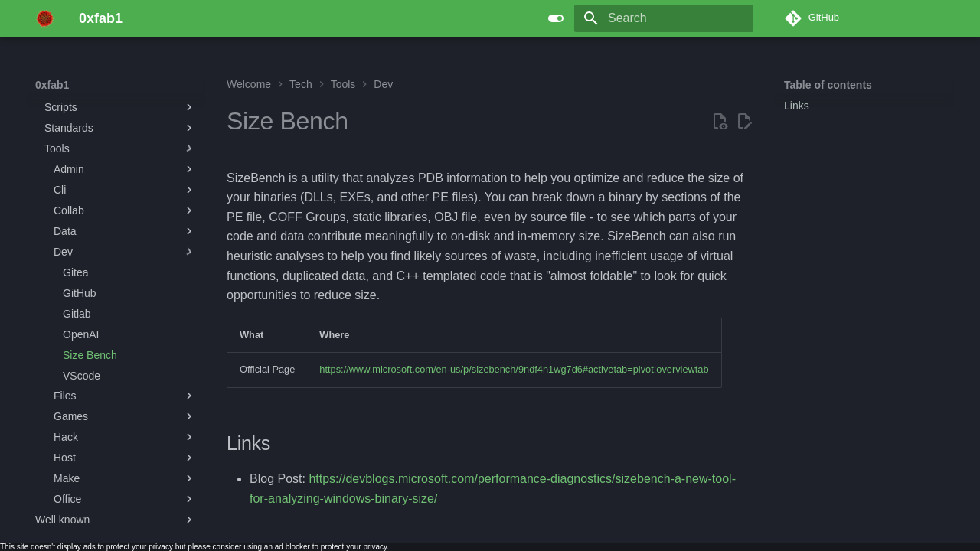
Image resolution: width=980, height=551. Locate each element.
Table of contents (828, 85)
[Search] (664, 18)
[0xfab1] (45, 18)
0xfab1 (52, 85)
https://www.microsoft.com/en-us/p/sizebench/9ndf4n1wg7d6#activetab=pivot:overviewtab (514, 369)
